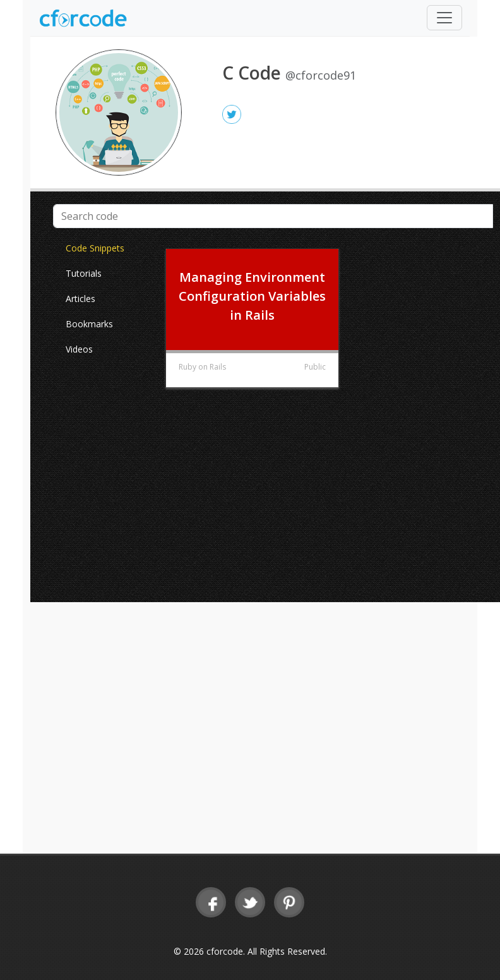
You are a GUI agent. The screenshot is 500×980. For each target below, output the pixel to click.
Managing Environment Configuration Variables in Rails (252, 296)
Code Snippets (95, 248)
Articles (80, 299)
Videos (79, 349)
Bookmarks (89, 324)
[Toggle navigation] (444, 18)
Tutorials (84, 273)
